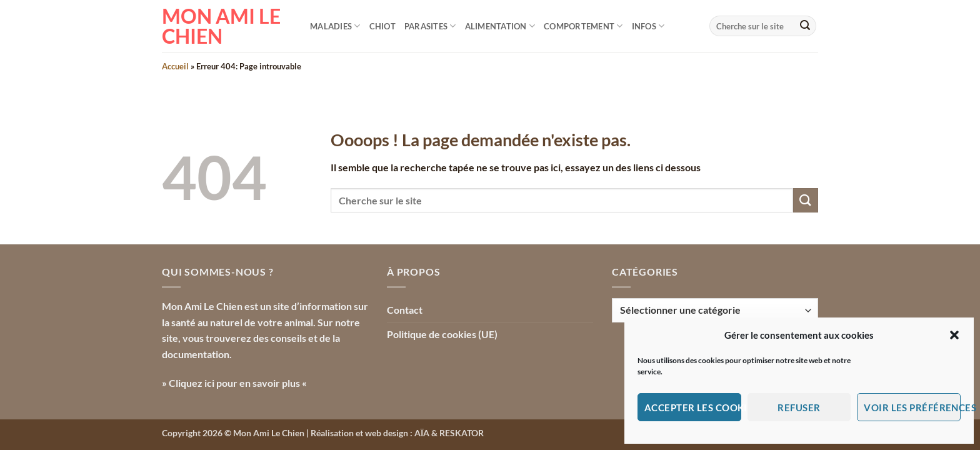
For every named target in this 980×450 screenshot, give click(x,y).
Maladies (335, 26)
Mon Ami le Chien (221, 26)
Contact (405, 310)
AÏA (422, 433)
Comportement (583, 26)
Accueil (175, 66)
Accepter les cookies (693, 407)
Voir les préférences (912, 407)
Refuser (799, 407)
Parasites (430, 26)
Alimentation (500, 26)
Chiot (382, 26)
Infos (648, 26)
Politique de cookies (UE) (442, 334)
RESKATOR (462, 433)
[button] (954, 335)
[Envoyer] (805, 26)
